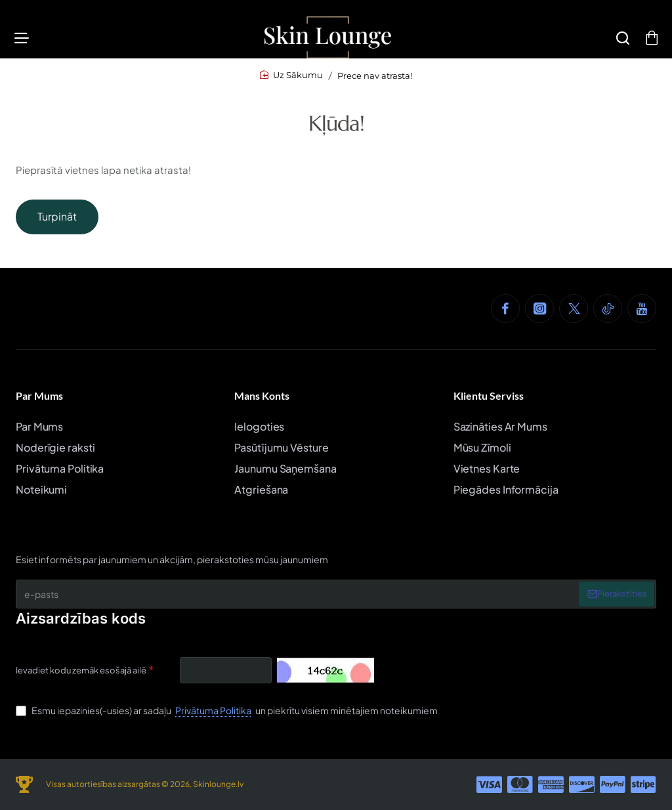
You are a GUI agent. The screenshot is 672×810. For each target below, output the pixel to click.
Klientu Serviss (489, 395)
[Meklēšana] (619, 41)
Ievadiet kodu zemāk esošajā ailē (81, 670)
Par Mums (39, 395)
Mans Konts (262, 395)
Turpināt (57, 224)
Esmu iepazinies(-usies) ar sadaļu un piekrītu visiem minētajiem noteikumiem (227, 710)
